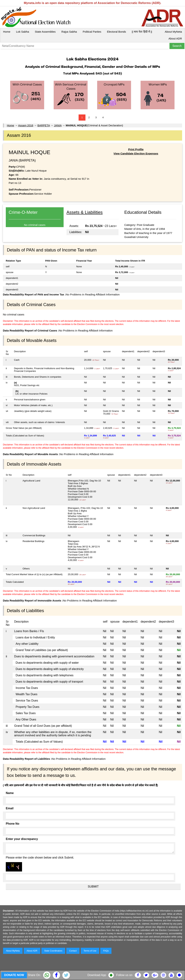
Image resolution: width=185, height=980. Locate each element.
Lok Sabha (23, 32)
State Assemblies (45, 32)
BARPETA (44, 125)
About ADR (175, 38)
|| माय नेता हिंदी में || (142, 32)
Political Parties (92, 32)
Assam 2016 (26, 125)
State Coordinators (53, 951)
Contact (73, 951)
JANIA (58, 125)
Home (7, 32)
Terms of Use (90, 951)
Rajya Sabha (69, 32)
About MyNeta (173, 32)
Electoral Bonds (116, 32)
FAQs (106, 951)
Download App (97, 975)
